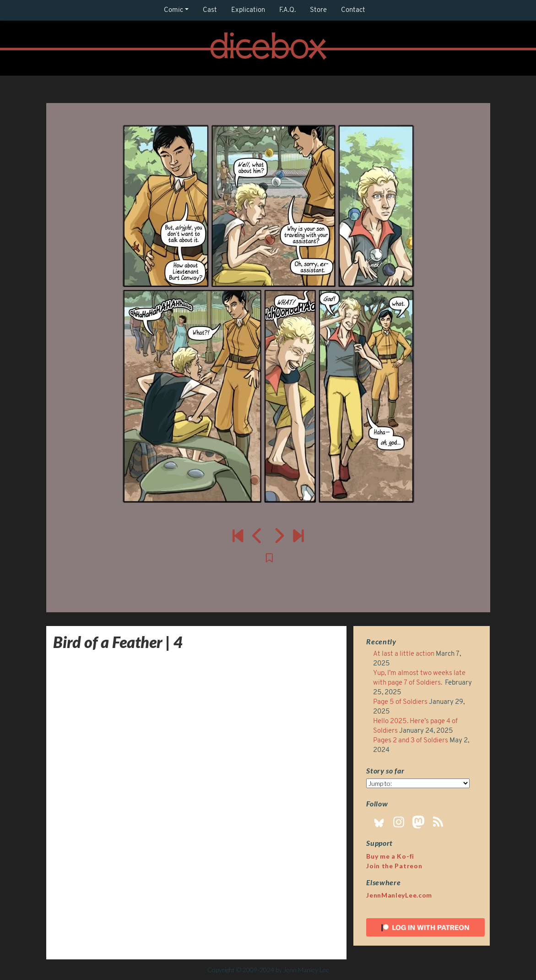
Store (318, 10)
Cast (210, 10)
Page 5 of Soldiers (400, 702)
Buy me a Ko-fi (390, 856)
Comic (173, 10)
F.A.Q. (287, 10)
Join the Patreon (394, 866)
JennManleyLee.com (399, 895)
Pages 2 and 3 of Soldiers (411, 741)
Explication (248, 10)
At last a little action (404, 654)
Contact (353, 10)
